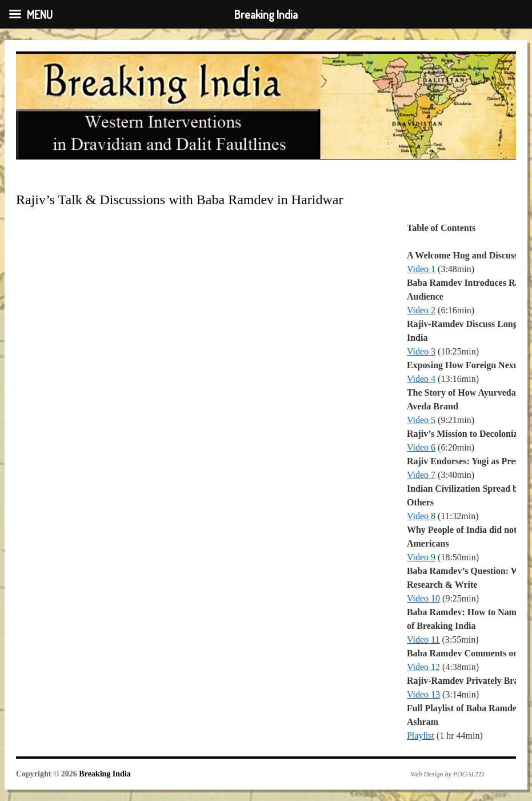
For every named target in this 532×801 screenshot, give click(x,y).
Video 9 (421, 557)
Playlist (421, 736)
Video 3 (421, 351)
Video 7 (421, 475)
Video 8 (421, 516)
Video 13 (423, 694)
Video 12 (423, 667)
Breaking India (105, 774)
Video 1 (421, 269)
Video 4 (421, 379)
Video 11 (423, 639)
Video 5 (421, 420)
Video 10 (423, 598)
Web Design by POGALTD (447, 774)
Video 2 (421, 310)
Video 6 (421, 447)
